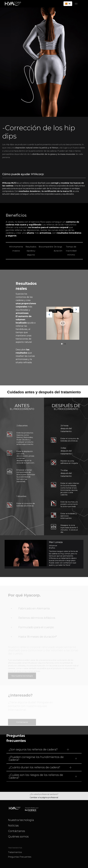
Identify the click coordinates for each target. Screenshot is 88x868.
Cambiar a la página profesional (44, 797)
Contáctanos (22, 715)
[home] (14, 4)
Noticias (13, 825)
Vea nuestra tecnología (22, 668)
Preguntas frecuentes (20, 857)
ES (68, 4)
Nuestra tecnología (21, 820)
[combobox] (68, 4)
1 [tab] (62, 344)
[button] (76, 4)
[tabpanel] (63, 325)
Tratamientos (15, 852)
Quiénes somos (18, 837)
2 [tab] (65, 344)
